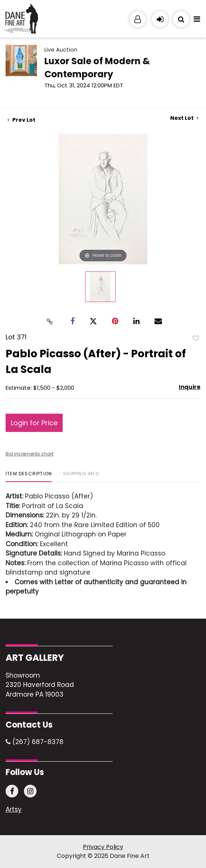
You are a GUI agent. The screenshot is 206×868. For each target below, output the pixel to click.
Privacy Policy (103, 847)
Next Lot (184, 118)
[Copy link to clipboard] (50, 321)
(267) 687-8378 (35, 742)
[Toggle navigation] (197, 21)
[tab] (29, 477)
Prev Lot (21, 120)
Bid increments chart (29, 454)
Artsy (14, 810)
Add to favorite (196, 338)
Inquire (190, 387)
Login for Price (34, 423)
